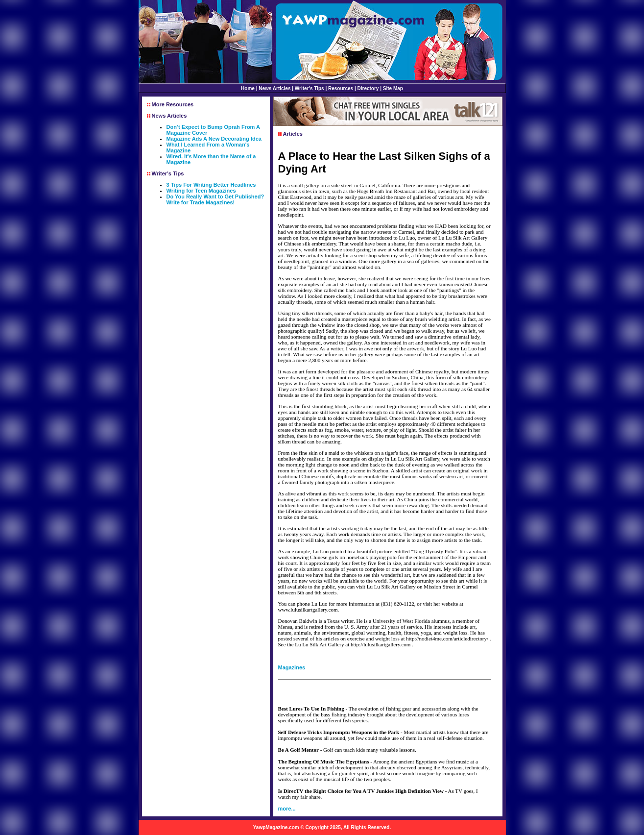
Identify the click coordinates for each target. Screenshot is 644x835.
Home (248, 88)
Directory (368, 88)
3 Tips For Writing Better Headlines (211, 185)
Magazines (292, 667)
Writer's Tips (310, 88)
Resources (341, 88)
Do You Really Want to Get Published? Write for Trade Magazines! (215, 199)
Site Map (393, 88)
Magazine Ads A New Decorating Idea (214, 139)
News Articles (274, 88)
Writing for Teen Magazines (201, 191)
